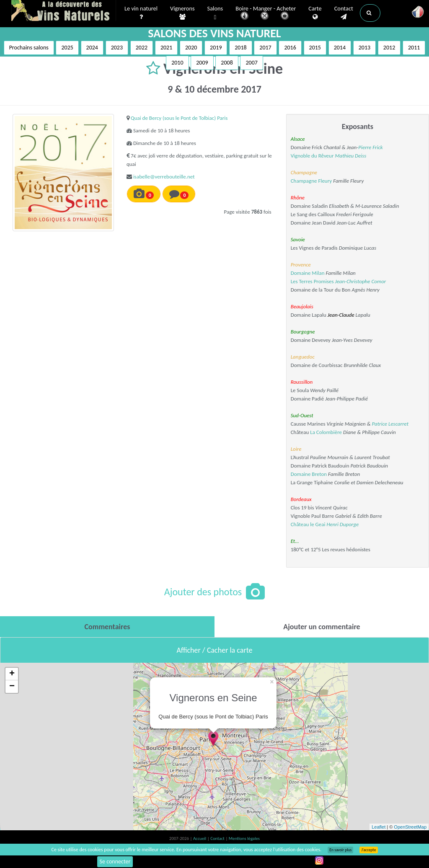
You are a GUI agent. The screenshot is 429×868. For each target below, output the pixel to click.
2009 (202, 63)
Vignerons (182, 13)
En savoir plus (340, 850)
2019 (216, 48)
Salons (215, 13)
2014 (340, 48)
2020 (191, 48)
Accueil (200, 838)
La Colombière (326, 432)
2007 (251, 63)
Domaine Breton (309, 474)
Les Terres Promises (312, 281)
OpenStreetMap (410, 827)
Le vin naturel (141, 13)
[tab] (107, 627)
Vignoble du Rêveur (312, 156)
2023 (117, 48)
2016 (290, 48)
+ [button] (12, 674)
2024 (92, 48)
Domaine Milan (308, 273)
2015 (315, 48)
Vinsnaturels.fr (64, 11)
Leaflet (379, 827)
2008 (227, 63)
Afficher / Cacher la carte (215, 650)
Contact (344, 13)
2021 (166, 48)
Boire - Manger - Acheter (266, 14)
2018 (240, 48)
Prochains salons (29, 48)
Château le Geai (308, 524)
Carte (315, 13)
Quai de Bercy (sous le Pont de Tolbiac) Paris (179, 118)
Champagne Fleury (311, 181)
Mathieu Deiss (350, 156)
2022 (142, 48)
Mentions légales (244, 838)
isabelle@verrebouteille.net (164, 177)
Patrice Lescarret (390, 424)
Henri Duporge (342, 524)
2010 (177, 63)
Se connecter (115, 862)
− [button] (12, 687)
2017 (265, 48)
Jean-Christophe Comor (361, 281)
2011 (414, 48)
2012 (389, 48)
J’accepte (368, 850)
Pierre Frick (371, 147)
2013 (364, 48)
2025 (67, 48)
